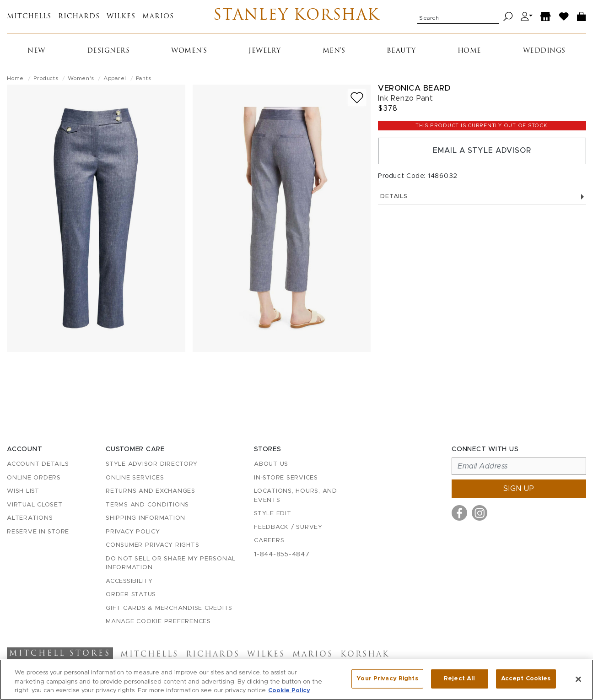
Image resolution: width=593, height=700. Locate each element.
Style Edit (273, 514)
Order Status (131, 595)
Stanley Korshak (296, 16)
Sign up (519, 489)
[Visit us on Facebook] (459, 513)
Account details (38, 464)
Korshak (365, 655)
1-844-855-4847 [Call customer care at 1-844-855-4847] (282, 555)
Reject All (459, 679)
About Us (271, 464)
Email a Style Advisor (482, 151)
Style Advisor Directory (151, 464)
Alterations (30, 518)
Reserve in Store (38, 532)
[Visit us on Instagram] (480, 513)
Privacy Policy (133, 532)
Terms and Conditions (147, 505)
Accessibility (129, 581)
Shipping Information (146, 518)
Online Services (135, 478)
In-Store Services (286, 478)
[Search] (508, 17)
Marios (158, 17)
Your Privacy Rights (387, 679)
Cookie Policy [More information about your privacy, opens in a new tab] (289, 691)
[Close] (578, 679)
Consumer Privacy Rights (152, 545)
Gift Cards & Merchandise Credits (169, 608)
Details (482, 197)
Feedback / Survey (288, 527)
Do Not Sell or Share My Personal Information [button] (171, 563)
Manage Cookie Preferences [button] (158, 622)
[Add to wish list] (357, 98)
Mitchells (29, 17)
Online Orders (34, 478)
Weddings (544, 51)
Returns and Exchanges (151, 491)
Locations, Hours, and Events (296, 496)
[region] (296, 680)
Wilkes (121, 17)
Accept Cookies (526, 679)
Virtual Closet (35, 505)
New (36, 51)
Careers (269, 541)
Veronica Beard (414, 88)
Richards (79, 17)
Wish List (23, 491)
